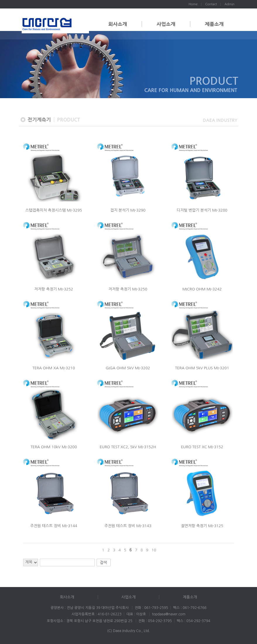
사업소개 (166, 24)
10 (154, 550)
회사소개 (118, 24)
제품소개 (214, 24)
